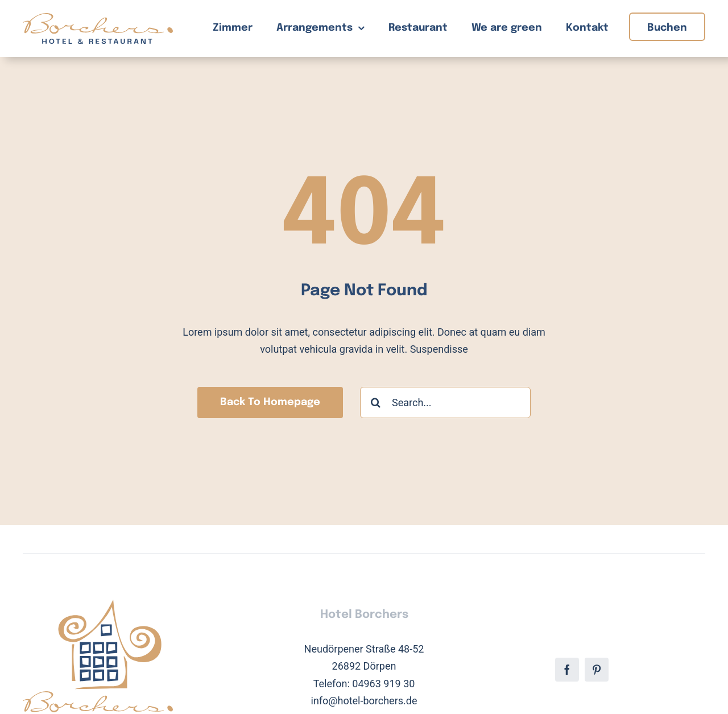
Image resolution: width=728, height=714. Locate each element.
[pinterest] (597, 670)
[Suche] (376, 403)
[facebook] (567, 670)
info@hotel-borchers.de (364, 701)
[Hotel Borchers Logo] (98, 18)
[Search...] (445, 403)
